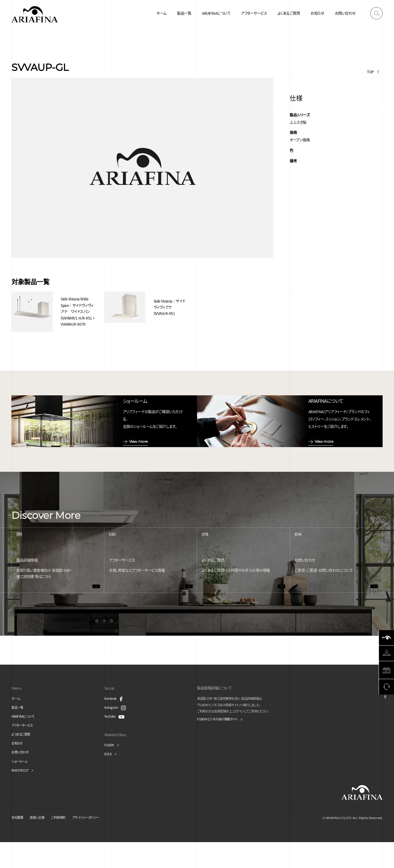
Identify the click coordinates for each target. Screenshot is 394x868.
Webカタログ (22, 796)
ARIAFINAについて (216, 13)
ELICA (109, 779)
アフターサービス (254, 13)
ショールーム (21, 787)
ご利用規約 (65, 843)
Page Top (386, 716)
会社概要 (18, 843)
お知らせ (317, 13)
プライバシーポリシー (97, 843)
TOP (370, 72)
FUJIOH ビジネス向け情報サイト (222, 746)
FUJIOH (111, 770)
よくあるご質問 (289, 13)
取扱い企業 (41, 843)
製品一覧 (184, 13)
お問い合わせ (345, 13)
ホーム (161, 13)
